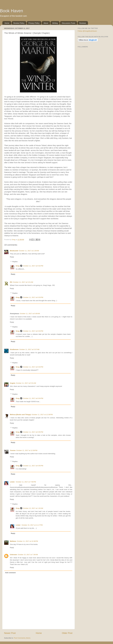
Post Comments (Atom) (22, 638)
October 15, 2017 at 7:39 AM (28, 555)
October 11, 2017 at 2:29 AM (29, 251)
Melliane (13, 541)
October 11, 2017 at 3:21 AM (23, 282)
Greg (18, 266)
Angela (13, 383)
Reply (12, 257)
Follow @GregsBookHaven (87, 31)
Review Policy (19, 23)
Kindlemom (14, 349)
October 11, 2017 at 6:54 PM (33, 367)
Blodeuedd (14, 251)
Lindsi (12, 482)
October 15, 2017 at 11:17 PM (32, 525)
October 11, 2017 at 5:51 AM (26, 383)
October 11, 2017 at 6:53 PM (33, 297)
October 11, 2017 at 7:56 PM (26, 482)
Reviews (83, 23)
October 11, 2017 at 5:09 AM (30, 314)
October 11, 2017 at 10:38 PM (27, 541)
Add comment (10, 573)
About (46, 23)
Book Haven (12, 11)
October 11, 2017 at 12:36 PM (42, 415)
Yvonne (13, 450)
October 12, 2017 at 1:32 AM (33, 508)
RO (11, 282)
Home (7, 23)
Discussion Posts (69, 23)
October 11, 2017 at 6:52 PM (33, 266)
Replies (15, 262)
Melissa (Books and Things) (20, 415)
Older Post (67, 633)
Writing (55, 23)
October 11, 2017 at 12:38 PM (27, 450)
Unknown (13, 555)
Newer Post (10, 633)
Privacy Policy (34, 23)
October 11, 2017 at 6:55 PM (33, 432)
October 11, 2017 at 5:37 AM (29, 349)
